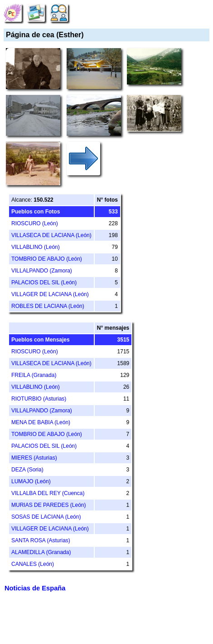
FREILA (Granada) (34, 375)
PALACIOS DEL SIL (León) (44, 282)
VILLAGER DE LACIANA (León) (50, 294)
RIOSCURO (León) (35, 223)
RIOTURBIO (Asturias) (39, 399)
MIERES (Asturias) (34, 458)
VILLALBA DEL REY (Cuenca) (48, 493)
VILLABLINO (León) (36, 247)
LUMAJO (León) (31, 481)
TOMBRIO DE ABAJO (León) (47, 259)
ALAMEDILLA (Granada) (41, 552)
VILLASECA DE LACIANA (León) (51, 235)
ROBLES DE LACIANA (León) (48, 306)
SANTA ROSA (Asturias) (41, 540)
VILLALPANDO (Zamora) (42, 271)
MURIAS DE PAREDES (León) (49, 505)
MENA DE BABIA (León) (41, 422)
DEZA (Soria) (27, 470)
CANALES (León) (33, 564)
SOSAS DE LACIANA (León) (46, 517)
